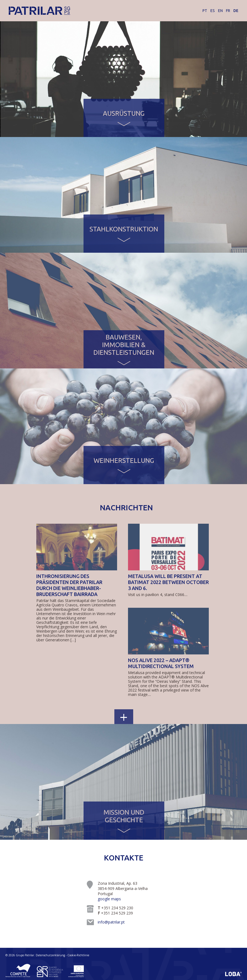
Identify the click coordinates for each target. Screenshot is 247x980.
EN (220, 11)
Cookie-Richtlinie (78, 955)
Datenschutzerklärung (50, 955)
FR (228, 11)
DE (236, 11)
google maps (109, 899)
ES (213, 11)
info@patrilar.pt (111, 922)
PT (205, 11)
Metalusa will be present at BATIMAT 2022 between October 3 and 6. (168, 582)
